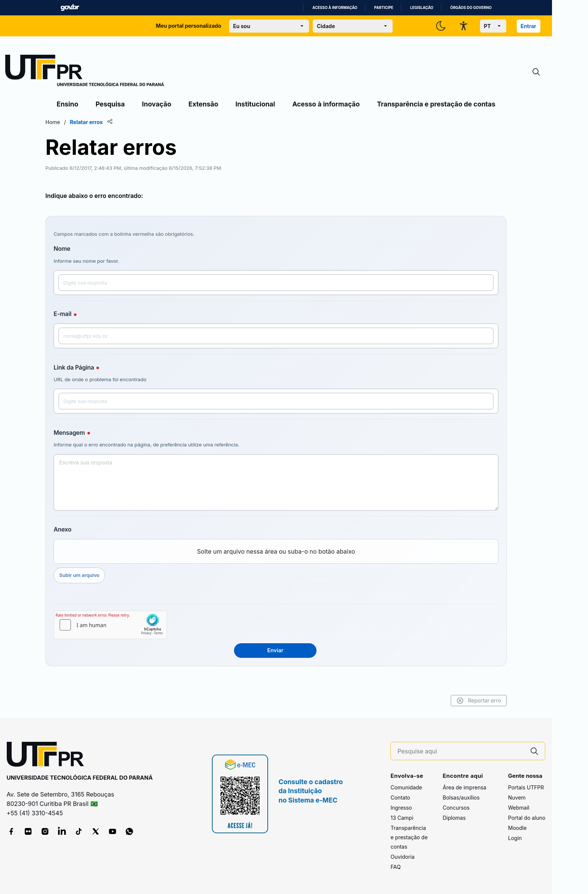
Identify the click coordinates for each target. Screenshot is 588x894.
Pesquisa (110, 104)
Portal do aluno (527, 818)
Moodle (517, 828)
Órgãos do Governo (471, 8)
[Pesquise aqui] (461, 751)
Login (515, 838)
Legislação (422, 8)
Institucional (255, 104)
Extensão (203, 104)
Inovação (157, 104)
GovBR (70, 8)
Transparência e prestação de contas (436, 104)
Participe (384, 8)
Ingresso (401, 808)
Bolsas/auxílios (461, 797)
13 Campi (402, 818)
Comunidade (406, 787)
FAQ (395, 867)
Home (53, 122)
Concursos (456, 808)
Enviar (275, 650)
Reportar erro (479, 701)
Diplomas (454, 818)
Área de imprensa (464, 787)
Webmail (519, 808)
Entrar (528, 26)
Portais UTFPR (526, 787)
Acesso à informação (335, 8)
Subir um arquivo (79, 575)
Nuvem (517, 797)
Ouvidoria (402, 857)
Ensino (67, 104)
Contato (400, 797)
